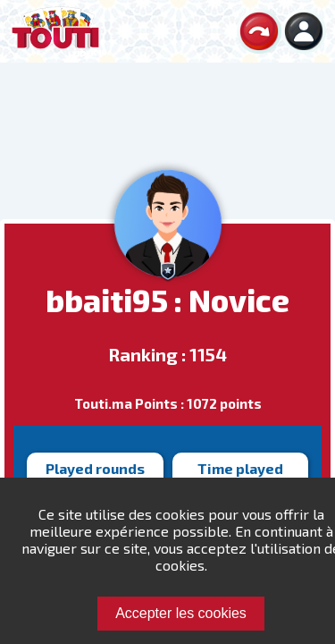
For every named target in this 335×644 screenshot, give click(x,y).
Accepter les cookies (181, 613)
